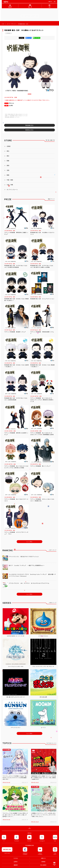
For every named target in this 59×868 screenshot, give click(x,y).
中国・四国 (10, 180)
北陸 (8, 170)
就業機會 (43, 862)
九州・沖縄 (10, 185)
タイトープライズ (11, 24)
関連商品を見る (29, 130)
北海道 (9, 146)
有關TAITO (50, 2)
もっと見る (29, 542)
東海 (8, 166)
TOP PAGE (16, 858)
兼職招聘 (16, 865)
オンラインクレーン (12, 190)
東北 (8, 151)
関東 (8, 161)
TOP (3, 24)
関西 (8, 175)
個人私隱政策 (43, 865)
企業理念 (16, 862)
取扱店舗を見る (29, 125)
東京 (8, 156)
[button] (29, 94)
